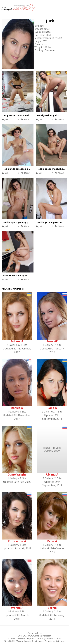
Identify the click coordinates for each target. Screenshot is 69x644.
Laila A (52, 408)
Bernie (52, 608)
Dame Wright (17, 474)
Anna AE (52, 341)
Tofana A (17, 341)
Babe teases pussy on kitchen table (23, 276)
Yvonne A (17, 608)
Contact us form (34, 633)
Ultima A (52, 474)
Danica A (17, 408)
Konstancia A (17, 541)
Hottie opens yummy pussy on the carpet (26, 222)
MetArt (27, 119)
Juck (50, 21)
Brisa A (52, 541)
